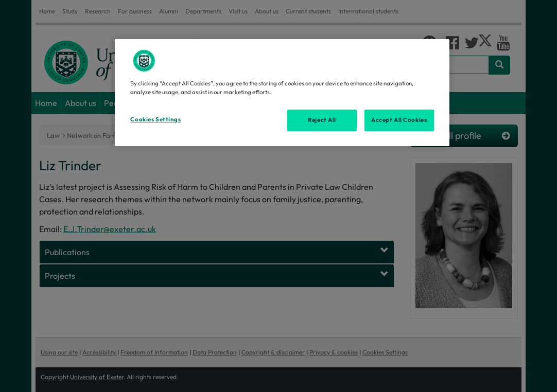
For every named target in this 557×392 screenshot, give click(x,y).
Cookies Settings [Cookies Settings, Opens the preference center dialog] (155, 119)
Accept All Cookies (399, 120)
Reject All (322, 120)
